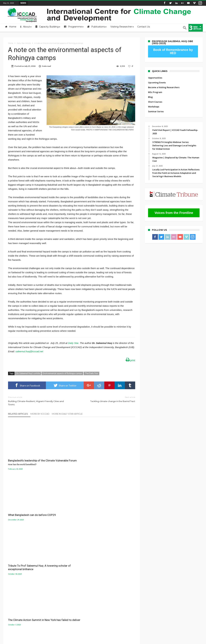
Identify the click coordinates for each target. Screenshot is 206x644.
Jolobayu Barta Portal (117, 572)
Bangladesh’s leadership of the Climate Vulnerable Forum (28, 456)
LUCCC (109, 568)
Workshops (154, 107)
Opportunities (155, 78)
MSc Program (155, 92)
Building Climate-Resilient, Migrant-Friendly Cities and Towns (37, 401)
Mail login (8, 562)
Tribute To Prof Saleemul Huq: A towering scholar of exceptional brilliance (114, 456)
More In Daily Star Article (67, 414)
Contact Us (9, 567)
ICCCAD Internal (11, 577)
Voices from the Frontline (174, 213)
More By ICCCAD (40, 414)
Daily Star (73, 343)
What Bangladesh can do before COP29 (71, 455)
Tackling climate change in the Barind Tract (106, 399)
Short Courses (155, 102)
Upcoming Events (157, 83)
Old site (7, 581)
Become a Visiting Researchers (164, 87)
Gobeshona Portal (115, 560)
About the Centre (12, 557)
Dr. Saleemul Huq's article (28, 373)
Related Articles (18, 414)
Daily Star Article (24, 43)
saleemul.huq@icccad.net (29, 351)
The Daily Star (91, 373)
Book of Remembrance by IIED (173, 51)
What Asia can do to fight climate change (115, 477)
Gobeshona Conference (118, 564)
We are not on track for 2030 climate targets (69, 505)
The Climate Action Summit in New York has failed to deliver (26, 505)
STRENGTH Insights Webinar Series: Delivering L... (52, 3)
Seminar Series (156, 111)
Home (11, 43)
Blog (150, 97)
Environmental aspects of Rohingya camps (62, 373)
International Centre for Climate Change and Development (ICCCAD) (49, 641)
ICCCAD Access (11, 572)
